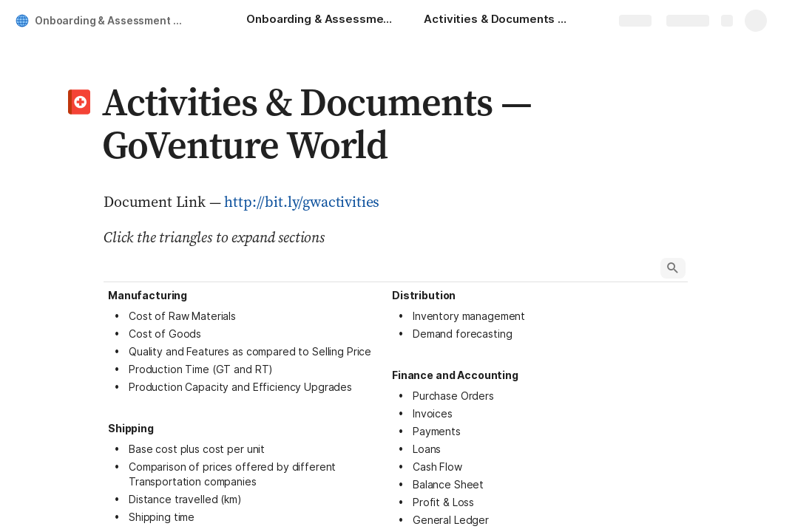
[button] (79, 102)
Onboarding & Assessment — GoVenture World (114, 20)
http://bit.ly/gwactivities (302, 202)
